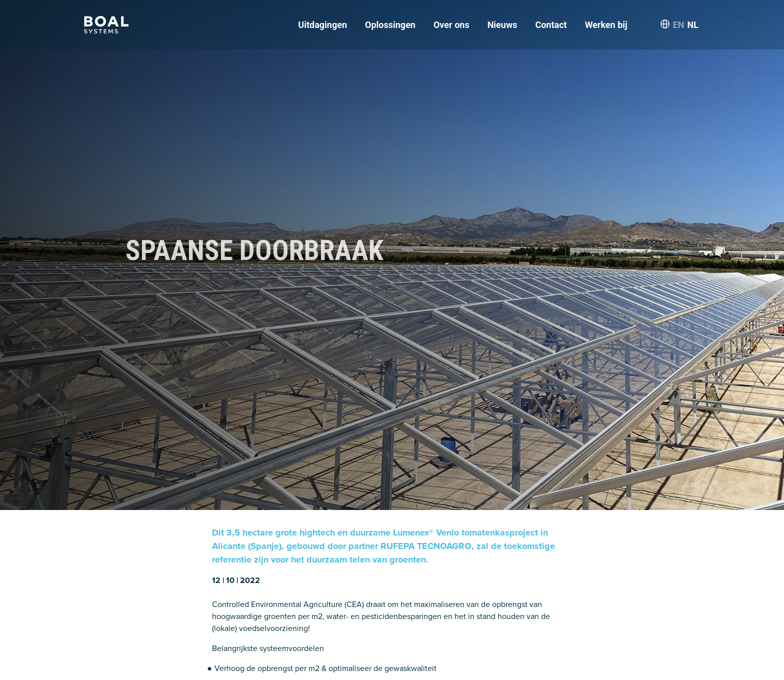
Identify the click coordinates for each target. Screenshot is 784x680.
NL (693, 25)
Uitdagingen (322, 25)
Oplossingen (390, 25)
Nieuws (502, 25)
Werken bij (606, 25)
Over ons (451, 25)
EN (679, 25)
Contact (551, 25)
